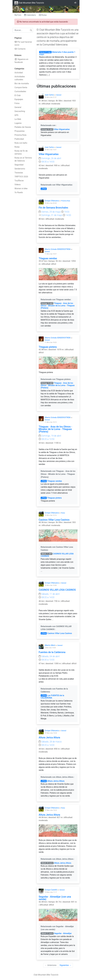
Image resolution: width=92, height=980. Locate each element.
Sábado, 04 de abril (49, 656)
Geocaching (20, 111)
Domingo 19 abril (47, 303)
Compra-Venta (21, 87)
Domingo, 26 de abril (50, 158)
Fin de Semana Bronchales (53, 208)
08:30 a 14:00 (47, 162)
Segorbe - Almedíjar (63, 933)
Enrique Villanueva (52, 201)
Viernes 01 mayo (45, 52)
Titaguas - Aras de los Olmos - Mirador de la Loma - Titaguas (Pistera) (58, 306)
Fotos (17, 103)
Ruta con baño (21, 143)
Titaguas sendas (48, 258)
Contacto (20, 49)
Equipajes (19, 99)
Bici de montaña (22, 84)
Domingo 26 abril (47, 129)
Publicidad (19, 139)
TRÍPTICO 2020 (21, 177)
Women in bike (21, 188)
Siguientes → (65, 965)
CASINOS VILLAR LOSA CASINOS (57, 590)
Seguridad (19, 165)
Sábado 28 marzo (47, 863)
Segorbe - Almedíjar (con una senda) (55, 898)
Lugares (18, 123)
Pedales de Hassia (23, 127)
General (18, 107)
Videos (18, 185)
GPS (16, 115)
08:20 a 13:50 (47, 439)
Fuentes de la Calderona (52, 652)
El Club (18, 95)
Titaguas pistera (48, 347)
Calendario (30, 15)
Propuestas (20, 131)
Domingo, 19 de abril (50, 436)
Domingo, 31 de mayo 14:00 (55, 215)
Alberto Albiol (50, 645)
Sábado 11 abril (46, 554)
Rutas (43, 15)
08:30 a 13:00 (47, 660)
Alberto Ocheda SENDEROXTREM (57, 249)
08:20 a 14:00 (47, 597)
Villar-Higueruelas (62, 129)
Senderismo (20, 169)
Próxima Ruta (20, 135)
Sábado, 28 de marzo (50, 742)
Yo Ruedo (19, 192)
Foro (18, 15)
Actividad (19, 73)
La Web (18, 119)
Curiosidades (20, 91)
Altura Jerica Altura (49, 737)
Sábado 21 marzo (47, 933)
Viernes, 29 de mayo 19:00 (54, 212)
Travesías (19, 173)
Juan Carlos (49, 95)
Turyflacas (19, 181)
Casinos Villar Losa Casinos (54, 520)
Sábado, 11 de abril (49, 594)
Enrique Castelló (51, 890)
